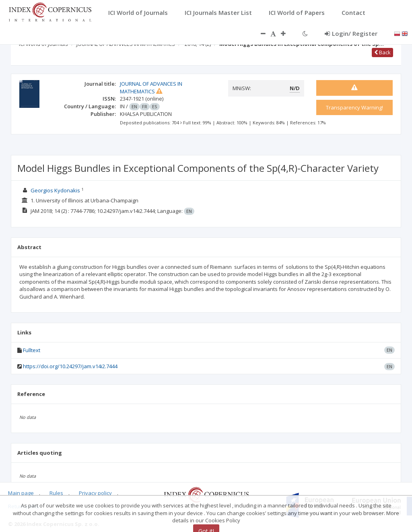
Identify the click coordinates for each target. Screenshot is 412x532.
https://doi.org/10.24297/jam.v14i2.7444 (70, 366)
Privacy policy (95, 493)
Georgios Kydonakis (55, 190)
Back (382, 52)
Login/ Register (351, 33)
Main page (21, 493)
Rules (56, 493)
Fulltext (32, 350)
